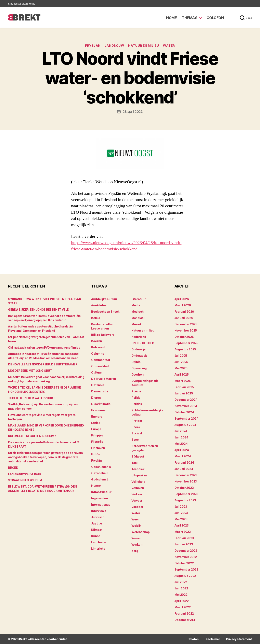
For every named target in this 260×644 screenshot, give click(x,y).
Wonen (136, 538)
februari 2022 (184, 613)
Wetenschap (140, 532)
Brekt (23, 639)
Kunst (95, 536)
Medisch (138, 312)
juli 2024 (181, 431)
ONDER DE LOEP (143, 343)
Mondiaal (138, 318)
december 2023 (186, 475)
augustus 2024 (185, 425)
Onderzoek (139, 356)
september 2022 (186, 569)
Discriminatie (101, 404)
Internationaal (101, 505)
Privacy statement (239, 639)
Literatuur (138, 299)
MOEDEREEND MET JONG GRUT (30, 371)
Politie (136, 398)
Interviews (99, 511)
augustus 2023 (185, 500)
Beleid (96, 318)
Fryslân (93, 46)
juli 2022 (181, 582)
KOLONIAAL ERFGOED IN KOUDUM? (32, 436)
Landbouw (114, 46)
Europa (96, 429)
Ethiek (96, 423)
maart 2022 (183, 607)
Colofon (215, 18)
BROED (13, 468)
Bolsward (98, 347)
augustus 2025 (185, 349)
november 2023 (186, 481)
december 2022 (186, 551)
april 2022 (182, 601)
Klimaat (97, 530)
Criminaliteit (100, 366)
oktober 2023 (184, 488)
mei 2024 (181, 444)
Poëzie (136, 391)
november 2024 (186, 406)
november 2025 (186, 330)
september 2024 (186, 418)
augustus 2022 (185, 576)
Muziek (136, 324)
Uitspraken (139, 475)
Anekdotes (99, 305)
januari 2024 (184, 469)
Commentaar (101, 360)
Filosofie (97, 442)
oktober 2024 (184, 412)
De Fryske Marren (104, 379)
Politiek (137, 404)
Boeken (96, 341)
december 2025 (186, 324)
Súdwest (138, 456)
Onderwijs (139, 349)
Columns (98, 354)
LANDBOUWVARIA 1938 (24, 474)
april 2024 (182, 450)
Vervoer (137, 500)
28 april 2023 (133, 112)
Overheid (138, 374)
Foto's (95, 454)
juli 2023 (181, 507)
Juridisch (98, 517)
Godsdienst (99, 479)
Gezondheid (100, 473)
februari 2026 (184, 312)
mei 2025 (181, 368)
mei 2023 (181, 519)
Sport (135, 440)
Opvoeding (139, 368)
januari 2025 (184, 393)
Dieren (96, 398)
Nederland (139, 337)
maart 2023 (183, 532)
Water (169, 46)
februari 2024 (184, 463)
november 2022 (186, 557)
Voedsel (137, 507)
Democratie (100, 391)
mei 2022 (181, 595)
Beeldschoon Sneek (105, 312)
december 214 (185, 620)
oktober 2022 (184, 563)
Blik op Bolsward (103, 335)
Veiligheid (138, 482)
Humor (96, 486)
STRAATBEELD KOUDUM (25, 480)
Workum (137, 544)
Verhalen (138, 488)
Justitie (97, 523)
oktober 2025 (184, 337)
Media (136, 305)
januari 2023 (184, 544)
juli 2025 (181, 356)
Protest (137, 421)
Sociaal (137, 433)
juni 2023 (181, 513)
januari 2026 (184, 318)
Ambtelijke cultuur (104, 299)
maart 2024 (183, 456)
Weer (135, 519)
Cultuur (96, 372)
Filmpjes (97, 435)
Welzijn (136, 526)
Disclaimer (212, 639)
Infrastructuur (101, 492)
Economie (98, 410)
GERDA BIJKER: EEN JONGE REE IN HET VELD (39, 310)
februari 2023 (184, 538)
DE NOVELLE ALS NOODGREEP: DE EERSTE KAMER (43, 364)
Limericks (98, 549)
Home (171, 18)
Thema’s (190, 18)
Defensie (98, 385)
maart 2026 (183, 305)
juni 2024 (181, 437)
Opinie (136, 362)
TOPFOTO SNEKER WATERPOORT (31, 398)
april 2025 (182, 374)
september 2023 (186, 494)
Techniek (138, 469)
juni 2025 (181, 362)
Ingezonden (99, 498)
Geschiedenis (101, 467)
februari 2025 (184, 387)
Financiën (98, 448)
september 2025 (186, 343)
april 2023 (182, 525)
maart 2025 (183, 381)
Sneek (136, 427)
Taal (134, 463)
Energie (97, 416)
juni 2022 (181, 588)
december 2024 (186, 400)
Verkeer (137, 494)
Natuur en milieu (144, 46)
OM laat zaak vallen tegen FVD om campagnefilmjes (44, 347)
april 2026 (182, 299)
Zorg (135, 551)
